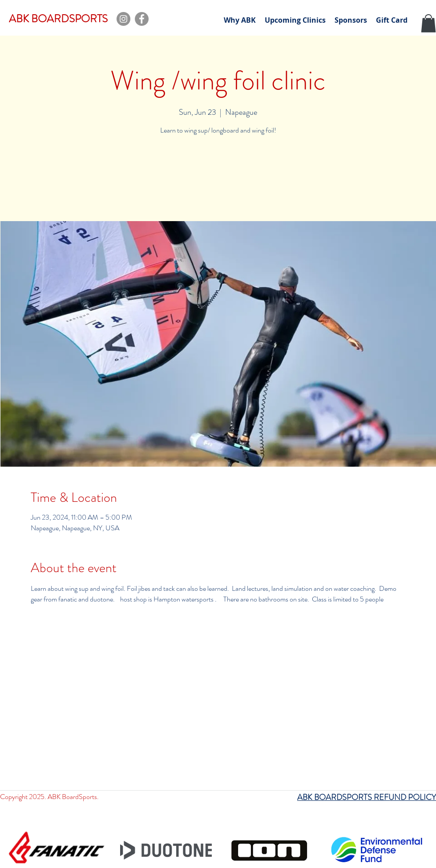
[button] (428, 23)
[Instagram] (123, 19)
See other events (218, 180)
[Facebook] (142, 19)
